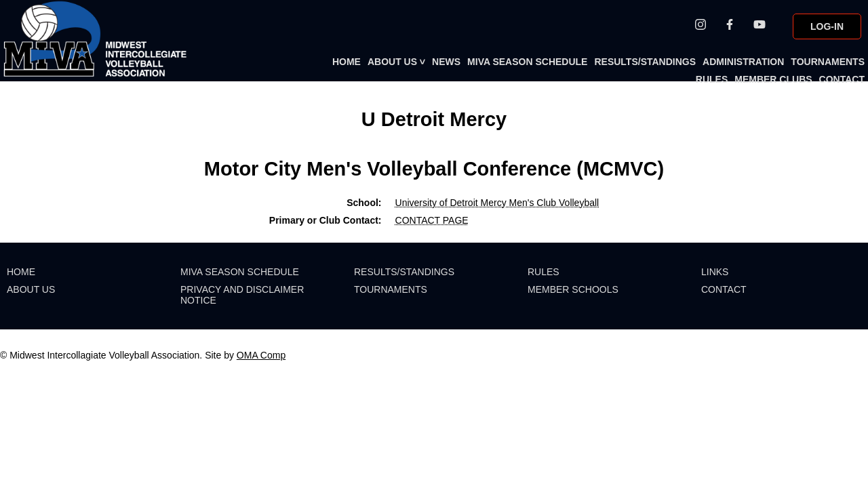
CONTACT (842, 79)
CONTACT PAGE (432, 220)
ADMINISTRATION (743, 62)
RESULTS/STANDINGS (645, 62)
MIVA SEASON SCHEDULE (527, 62)
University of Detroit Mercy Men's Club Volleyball (497, 203)
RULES (712, 79)
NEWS (446, 62)
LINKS (715, 272)
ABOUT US (396, 62)
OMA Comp (261, 355)
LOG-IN (827, 26)
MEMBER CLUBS (773, 79)
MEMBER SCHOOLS (573, 289)
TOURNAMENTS (828, 62)
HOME (347, 62)
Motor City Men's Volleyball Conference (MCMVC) (434, 169)
